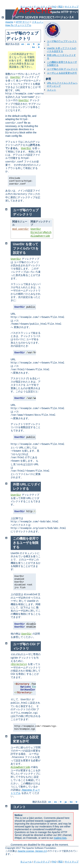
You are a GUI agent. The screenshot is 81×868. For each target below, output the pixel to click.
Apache (9, 22)
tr (39, 47)
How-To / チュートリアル (18, 25)
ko (34, 47)
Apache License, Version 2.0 (32, 851)
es (29, 44)
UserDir (16, 77)
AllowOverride (40, 236)
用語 (60, 7)
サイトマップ (72, 7)
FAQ (54, 7)
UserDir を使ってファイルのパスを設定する (62, 50)
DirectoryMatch (41, 232)
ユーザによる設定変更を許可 (62, 73)
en (23, 44)
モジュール (26, 7)
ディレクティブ (42, 7)
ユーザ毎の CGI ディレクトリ (62, 69)
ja (39, 44)
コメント (52, 90)
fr (34, 44)
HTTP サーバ (23, 22)
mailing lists (60, 838)
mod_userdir (20, 229)
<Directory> (19, 664)
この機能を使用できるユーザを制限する (26, 543)
